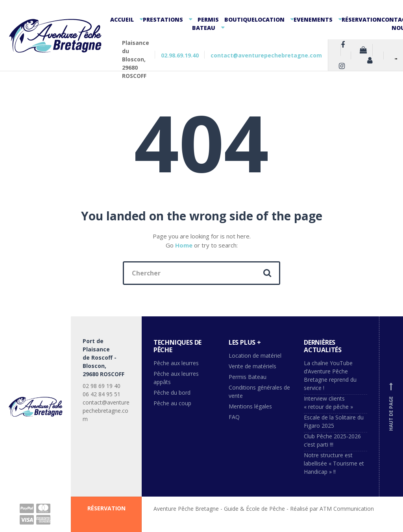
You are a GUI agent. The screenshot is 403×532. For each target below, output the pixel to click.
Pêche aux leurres (176, 363)
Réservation (361, 19)
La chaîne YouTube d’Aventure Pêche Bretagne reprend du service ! (330, 375)
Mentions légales (250, 406)
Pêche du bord (172, 393)
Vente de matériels (252, 366)
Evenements (313, 19)
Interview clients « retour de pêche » (328, 403)
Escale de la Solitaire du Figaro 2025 (334, 421)
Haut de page (391, 406)
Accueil (122, 19)
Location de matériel (255, 356)
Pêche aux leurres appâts (176, 378)
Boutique (239, 19)
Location (270, 19)
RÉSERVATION (106, 508)
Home (184, 245)
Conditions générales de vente (259, 392)
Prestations (163, 19)
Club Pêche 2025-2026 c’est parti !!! (332, 440)
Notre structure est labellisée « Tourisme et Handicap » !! (334, 463)
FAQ (234, 417)
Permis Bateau (205, 24)
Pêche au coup (173, 403)
